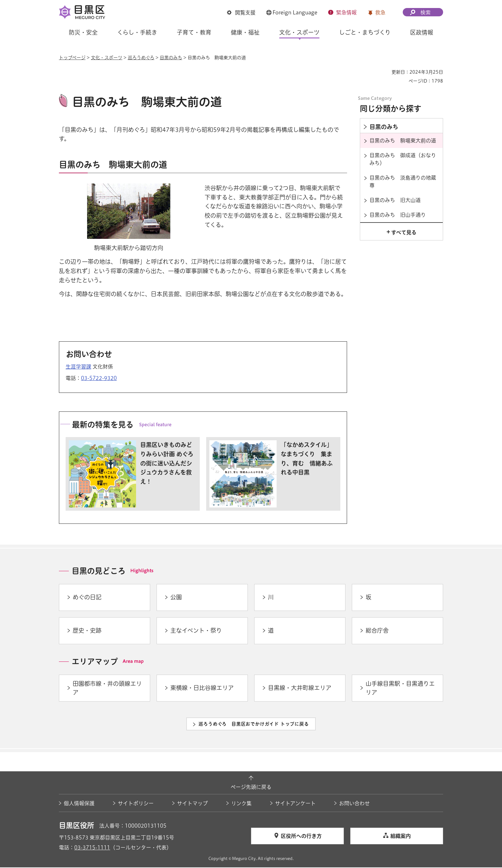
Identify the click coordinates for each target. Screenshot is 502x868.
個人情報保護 (79, 804)
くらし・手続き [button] (137, 32)
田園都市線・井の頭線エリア (107, 689)
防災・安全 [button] (83, 32)
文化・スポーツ (107, 58)
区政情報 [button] (422, 32)
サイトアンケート (295, 804)
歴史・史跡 (87, 631)
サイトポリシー (136, 804)
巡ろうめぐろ (141, 58)
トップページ (72, 58)
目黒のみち (171, 58)
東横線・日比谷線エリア (202, 689)
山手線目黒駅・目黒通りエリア (400, 689)
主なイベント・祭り (196, 631)
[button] (241, 12)
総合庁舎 (377, 631)
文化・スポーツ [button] (299, 32)
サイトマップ (192, 804)
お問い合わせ (354, 804)
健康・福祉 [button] (245, 32)
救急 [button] (380, 12)
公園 (176, 598)
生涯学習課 (78, 368)
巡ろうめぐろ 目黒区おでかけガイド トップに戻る (254, 725)
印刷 (384, 72)
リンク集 (241, 804)
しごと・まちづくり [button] (365, 32)
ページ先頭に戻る (251, 788)
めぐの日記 (87, 598)
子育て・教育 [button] (194, 32)
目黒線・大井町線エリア (300, 689)
